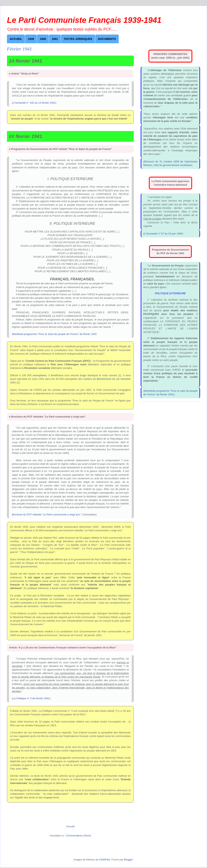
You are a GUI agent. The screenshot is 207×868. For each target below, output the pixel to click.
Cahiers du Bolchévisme (97, 379)
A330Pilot (105, 860)
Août (43, 104)
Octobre (45, 121)
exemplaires (40, 375)
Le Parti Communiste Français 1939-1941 (84, 20)
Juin (55, 86)
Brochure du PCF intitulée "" (46, 515)
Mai (54, 78)
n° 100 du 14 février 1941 (34, 103)
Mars (55, 60)
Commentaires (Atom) (78, 836)
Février (56, 51)
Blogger (128, 860)
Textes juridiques (78, 39)
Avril (55, 69)
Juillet (44, 95)
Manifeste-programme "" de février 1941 (54, 334)
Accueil (16, 39)
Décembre (46, 139)
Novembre (46, 130)
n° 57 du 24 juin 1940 (163, 234)
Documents (107, 39)
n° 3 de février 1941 (31, 698)
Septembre (47, 113)
